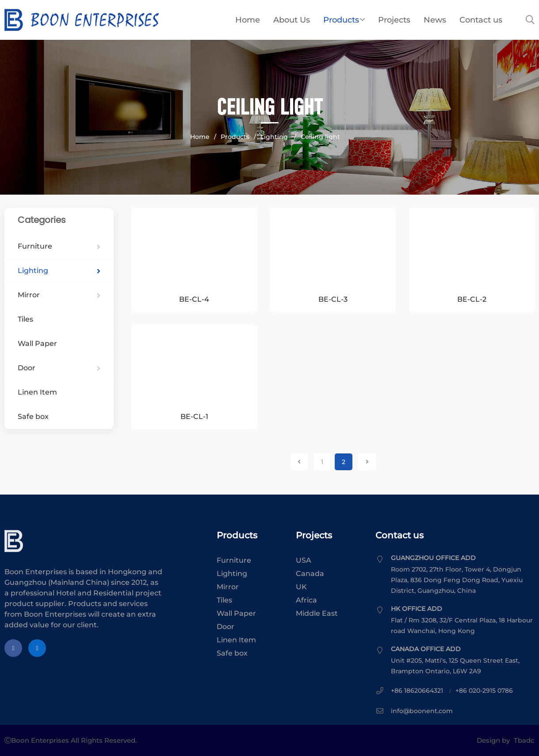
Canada (310, 574)
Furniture (59, 246)
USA (304, 560)
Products (344, 20)
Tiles (25, 319)
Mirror (59, 295)
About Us (292, 20)
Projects (394, 20)
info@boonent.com (422, 711)
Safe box (33, 416)
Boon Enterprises (124, 20)
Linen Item (37, 392)
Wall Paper (37, 343)
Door (59, 368)
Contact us (481, 20)
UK (301, 587)
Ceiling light (320, 137)
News (435, 20)
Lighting (275, 137)
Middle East (317, 613)
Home (248, 20)
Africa (306, 600)
